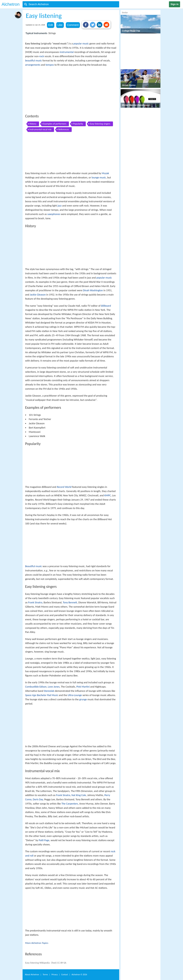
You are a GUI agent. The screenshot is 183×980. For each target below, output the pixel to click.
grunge (83, 699)
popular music (81, 44)
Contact (65, 974)
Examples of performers (55, 124)
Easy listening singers (100, 124)
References (64, 129)
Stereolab (49, 691)
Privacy (55, 974)
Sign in (175, 4)
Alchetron (11, 4)
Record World (64, 487)
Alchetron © (79, 974)
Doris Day (38, 799)
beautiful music (34, 60)
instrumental (67, 52)
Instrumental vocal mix (40, 129)
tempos (50, 65)
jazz (59, 206)
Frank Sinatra (35, 602)
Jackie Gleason (38, 295)
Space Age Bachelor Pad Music (42, 695)
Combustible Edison (36, 687)
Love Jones (54, 687)
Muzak (105, 173)
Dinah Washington (93, 290)
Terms (45, 974)
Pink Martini (83, 687)
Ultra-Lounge (75, 695)
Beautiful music (34, 566)
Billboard (106, 306)
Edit (51, 25)
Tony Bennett (70, 602)
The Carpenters (70, 804)
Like (60, 25)
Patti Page (44, 840)
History (33, 124)
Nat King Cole (79, 795)
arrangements (33, 65)
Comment (73, 25)
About (32, 974)
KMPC (108, 495)
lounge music (99, 177)
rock (42, 56)
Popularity (78, 124)
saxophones (54, 214)
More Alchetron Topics (37, 943)
